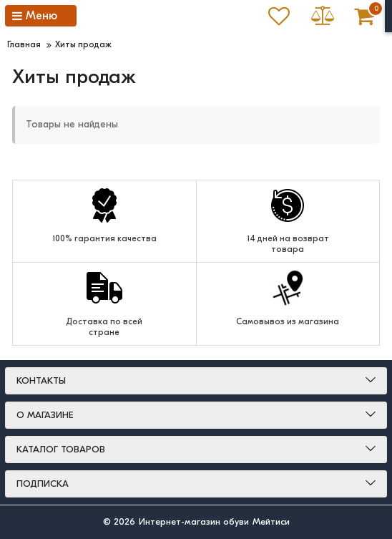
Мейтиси (271, 521)
